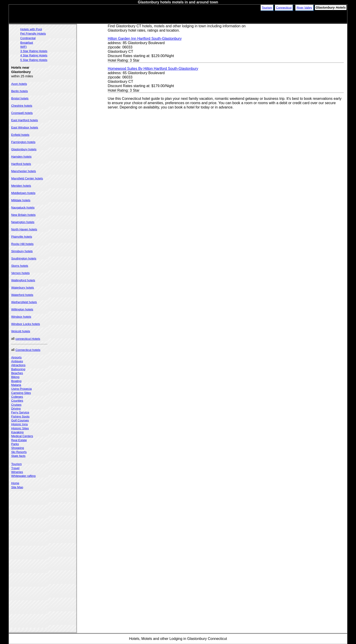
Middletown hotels (23, 193)
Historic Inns (19, 424)
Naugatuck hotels (23, 208)
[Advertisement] (304, 56)
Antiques (17, 361)
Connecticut (284, 8)
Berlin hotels (19, 91)
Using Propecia (21, 389)
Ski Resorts (19, 452)
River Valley (304, 8)
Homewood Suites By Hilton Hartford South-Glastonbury (153, 69)
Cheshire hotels (22, 106)
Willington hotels (22, 309)
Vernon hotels (20, 273)
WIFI (23, 47)
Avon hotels (19, 84)
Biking (15, 377)
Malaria (16, 385)
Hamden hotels (21, 157)
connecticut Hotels (28, 339)
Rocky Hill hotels (22, 244)
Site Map (17, 487)
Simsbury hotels (22, 251)
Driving (16, 409)
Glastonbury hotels (24, 149)
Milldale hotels (21, 200)
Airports (16, 357)
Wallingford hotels (23, 280)
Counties (17, 401)
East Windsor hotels (25, 127)
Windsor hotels (21, 317)
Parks (15, 444)
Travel (15, 468)
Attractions (18, 365)
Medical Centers (22, 436)
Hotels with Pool (31, 29)
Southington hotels (24, 258)
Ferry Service (20, 412)
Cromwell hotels (22, 113)
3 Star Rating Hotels (34, 51)
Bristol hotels (20, 98)
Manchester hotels (23, 171)
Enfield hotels (20, 135)
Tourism (267, 8)
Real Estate (19, 440)
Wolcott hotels (21, 331)
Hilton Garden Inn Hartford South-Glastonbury (145, 39)
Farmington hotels (23, 142)
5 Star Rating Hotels (34, 60)
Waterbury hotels (22, 288)
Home (15, 483)
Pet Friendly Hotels (33, 34)
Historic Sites (20, 428)
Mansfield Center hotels (27, 178)
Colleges (17, 397)
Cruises (16, 405)
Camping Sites (21, 393)
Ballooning (18, 369)
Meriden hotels (21, 186)
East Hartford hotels (25, 120)
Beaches (17, 373)
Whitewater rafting (23, 476)
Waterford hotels (22, 295)
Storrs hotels (20, 266)
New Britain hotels (23, 215)
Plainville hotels (22, 237)
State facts (18, 456)
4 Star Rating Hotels (34, 55)
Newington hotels (23, 222)
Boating (16, 381)
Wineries (17, 472)
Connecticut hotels (28, 350)
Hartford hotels (21, 164)
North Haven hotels (24, 229)
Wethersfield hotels (24, 302)
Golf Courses (20, 420)
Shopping (17, 448)
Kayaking (17, 432)
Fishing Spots (20, 416)
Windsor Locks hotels (26, 324)
